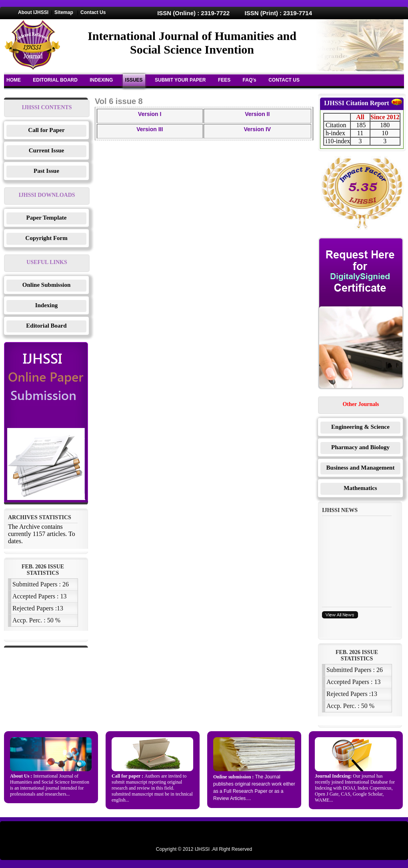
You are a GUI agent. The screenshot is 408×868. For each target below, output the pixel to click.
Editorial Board (46, 326)
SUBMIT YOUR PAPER (180, 80)
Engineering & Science (360, 427)
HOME (14, 80)
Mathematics (360, 488)
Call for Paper (46, 130)
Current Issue (46, 150)
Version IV (257, 129)
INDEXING (101, 80)
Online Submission (46, 285)
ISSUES (134, 80)
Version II (257, 114)
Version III (150, 129)
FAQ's (250, 80)
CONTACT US (284, 80)
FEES (224, 80)
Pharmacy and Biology (360, 447)
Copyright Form (46, 238)
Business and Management (361, 468)
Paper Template (47, 218)
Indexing (47, 305)
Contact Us (93, 12)
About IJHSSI (33, 12)
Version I (150, 114)
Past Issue (46, 171)
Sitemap (64, 12)
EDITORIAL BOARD (55, 80)
